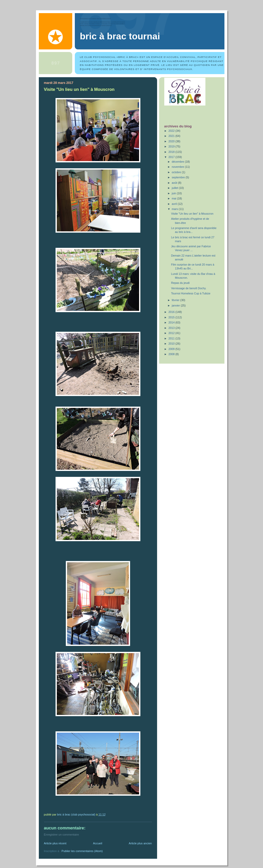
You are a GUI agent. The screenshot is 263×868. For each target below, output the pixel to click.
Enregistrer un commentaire (61, 835)
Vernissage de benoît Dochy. (189, 288)
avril (175, 204)
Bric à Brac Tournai (120, 36)
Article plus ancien (140, 843)
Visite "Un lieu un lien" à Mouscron (192, 214)
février (176, 300)
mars (175, 209)
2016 (172, 312)
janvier (176, 305)
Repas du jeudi (180, 283)
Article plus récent (55, 843)
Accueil (98, 843)
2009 (172, 349)
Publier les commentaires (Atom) (82, 851)
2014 (172, 322)
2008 (172, 354)
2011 (172, 338)
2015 (172, 317)
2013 (172, 328)
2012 (172, 333)
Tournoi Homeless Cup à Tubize (191, 293)
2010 (172, 344)
